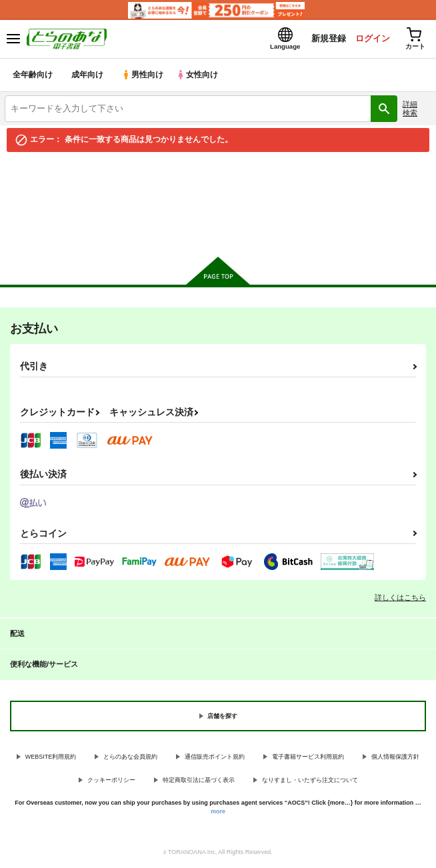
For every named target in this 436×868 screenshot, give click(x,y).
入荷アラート (38, 189)
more (218, 813)
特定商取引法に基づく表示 (199, 781)
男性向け (144, 76)
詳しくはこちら (400, 599)
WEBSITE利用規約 (51, 758)
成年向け (88, 76)
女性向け (200, 76)
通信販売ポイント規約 (215, 758)
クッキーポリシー (111, 781)
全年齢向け (33, 76)
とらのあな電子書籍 (38, 169)
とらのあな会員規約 (130, 758)
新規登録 (325, 39)
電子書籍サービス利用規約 (308, 758)
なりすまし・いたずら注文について (310, 781)
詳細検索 (410, 110)
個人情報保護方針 (395, 758)
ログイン (370, 39)
